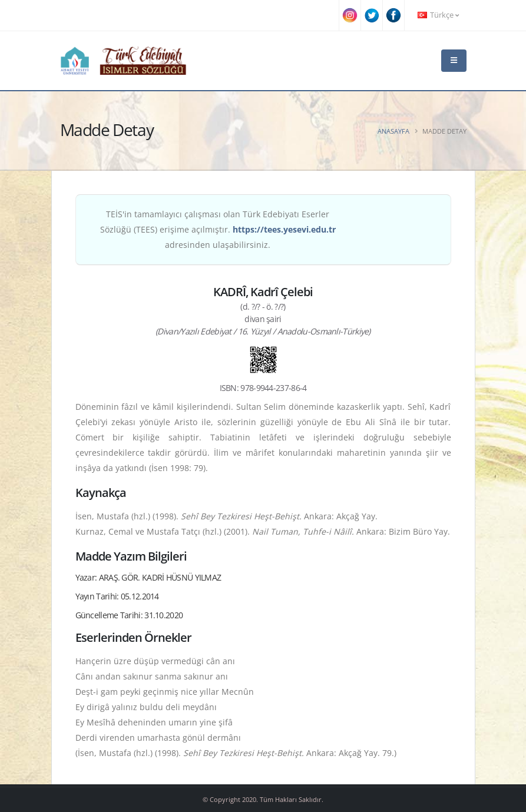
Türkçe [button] (438, 15)
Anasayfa (393, 131)
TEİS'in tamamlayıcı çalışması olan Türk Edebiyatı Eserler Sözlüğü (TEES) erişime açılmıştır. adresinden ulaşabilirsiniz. (218, 229)
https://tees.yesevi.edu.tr (284, 229)
